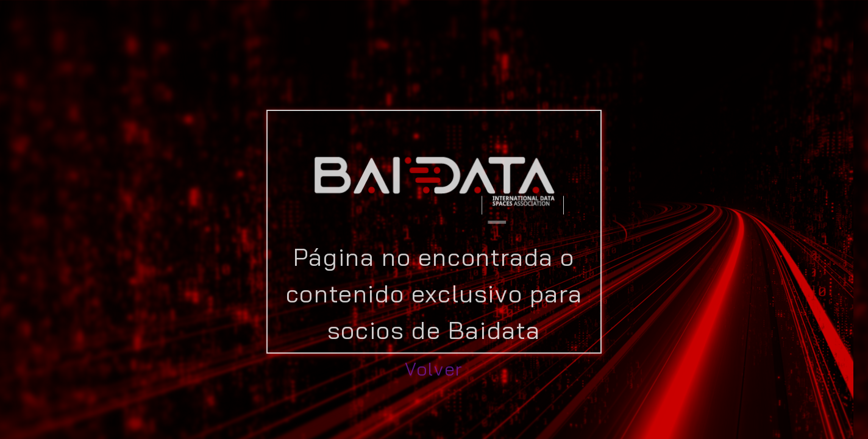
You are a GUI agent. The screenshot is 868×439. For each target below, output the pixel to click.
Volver (434, 369)
